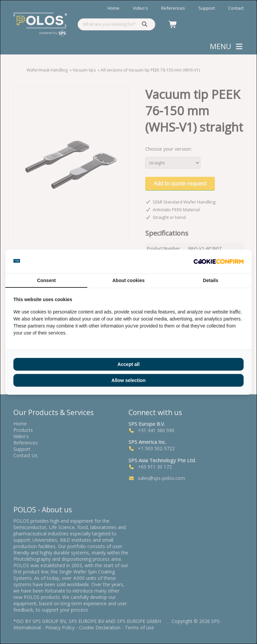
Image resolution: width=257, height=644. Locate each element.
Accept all (128, 364)
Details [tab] (210, 280)
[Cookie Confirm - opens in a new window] (219, 261)
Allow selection (128, 380)
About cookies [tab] (128, 280)
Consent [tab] (47, 280)
